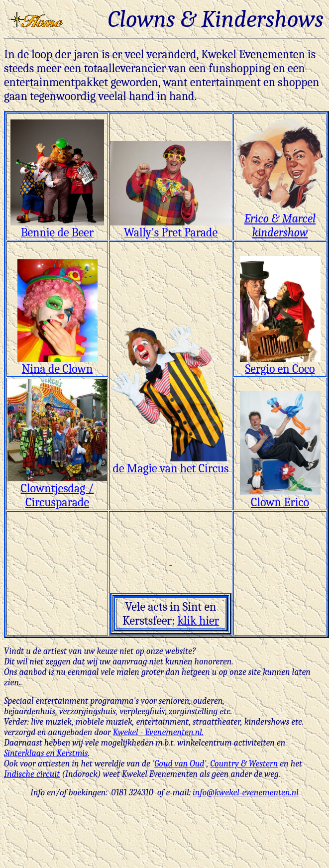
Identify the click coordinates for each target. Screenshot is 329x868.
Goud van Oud (179, 764)
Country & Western (244, 764)
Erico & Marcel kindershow (280, 220)
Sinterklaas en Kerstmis (46, 753)
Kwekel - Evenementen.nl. (159, 732)
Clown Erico (280, 497)
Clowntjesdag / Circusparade (57, 490)
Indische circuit (32, 774)
